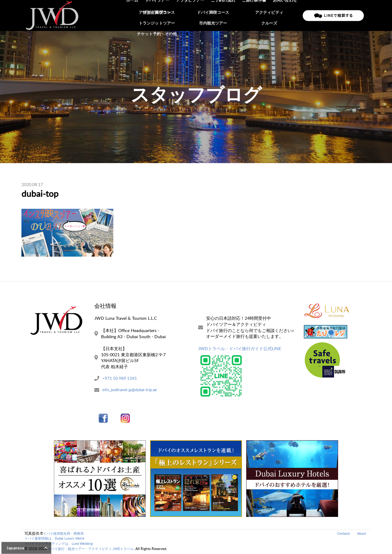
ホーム (137, 15)
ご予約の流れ (225, 15)
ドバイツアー (161, 15)
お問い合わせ (285, 15)
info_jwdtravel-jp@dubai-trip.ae (132, 391)
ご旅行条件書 (255, 15)
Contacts (342, 534)
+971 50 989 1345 (120, 379)
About (361, 534)
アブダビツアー (193, 15)
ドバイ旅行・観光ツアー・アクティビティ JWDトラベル (94, 550)
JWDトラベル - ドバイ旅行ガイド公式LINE (240, 348)
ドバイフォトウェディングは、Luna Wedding (62, 544)
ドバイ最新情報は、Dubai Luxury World (57, 539)
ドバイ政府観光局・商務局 (65, 534)
